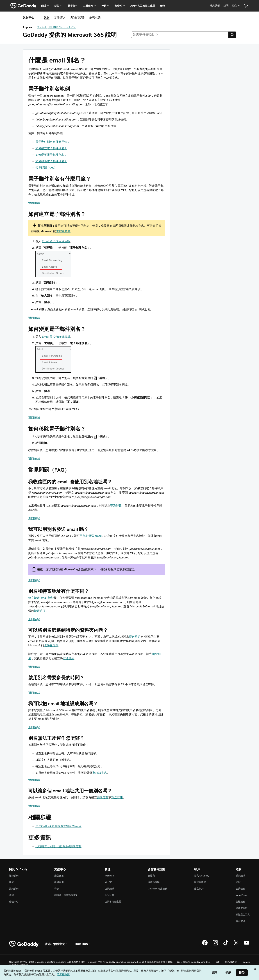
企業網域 (109, 889)
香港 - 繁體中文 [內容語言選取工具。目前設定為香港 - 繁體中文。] (57, 944)
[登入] (237, 6)
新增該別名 (100, 773)
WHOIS (108, 882)
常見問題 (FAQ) (45, 168)
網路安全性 (242, 908)
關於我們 (14, 876)
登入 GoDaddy (202, 876)
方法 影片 (60, 17)
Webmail (109, 876)
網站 (238, 882)
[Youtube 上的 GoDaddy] (247, 945)
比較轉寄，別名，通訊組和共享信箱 (58, 846)
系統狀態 (95, 17)
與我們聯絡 (78, 17)
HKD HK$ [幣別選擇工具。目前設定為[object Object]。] (83, 944)
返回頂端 (34, 203)
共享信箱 (103, 797)
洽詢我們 (14, 889)
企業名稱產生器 (113, 902)
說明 (47, 17)
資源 (57, 889)
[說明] (226, 6)
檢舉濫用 (59, 882)
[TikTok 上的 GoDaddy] (226, 945)
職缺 (12, 882)
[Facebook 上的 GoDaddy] (205, 945)
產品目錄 (109, 895)
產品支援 (59, 876)
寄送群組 (116, 505)
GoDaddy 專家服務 (158, 889)
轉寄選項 (40, 611)
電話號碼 (240, 921)
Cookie (246, 962)
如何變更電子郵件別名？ (51, 155)
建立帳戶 (199, 889)
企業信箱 (240, 889)
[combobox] (180, 35)
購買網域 (240, 876)
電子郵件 (73, 6)
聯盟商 (151, 876)
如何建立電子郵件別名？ (51, 148)
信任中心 (14, 902)
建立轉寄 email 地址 (41, 598)
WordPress (241, 895)
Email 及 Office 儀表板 (56, 241)
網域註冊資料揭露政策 (66, 895)
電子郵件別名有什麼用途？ (53, 142)
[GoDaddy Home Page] (24, 944)
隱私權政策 (231, 962)
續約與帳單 (200, 882)
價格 (163, 6)
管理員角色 (63, 231)
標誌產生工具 (243, 915)
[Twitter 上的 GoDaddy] (236, 945)
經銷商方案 (154, 882)
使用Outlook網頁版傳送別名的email (58, 826)
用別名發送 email (91, 536)
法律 (12, 895)
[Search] (232, 35)
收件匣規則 (51, 645)
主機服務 (240, 902)
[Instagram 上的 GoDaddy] (215, 945)
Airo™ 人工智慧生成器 (143, 6)
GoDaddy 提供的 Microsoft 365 (57, 27)
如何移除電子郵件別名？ (51, 161)
